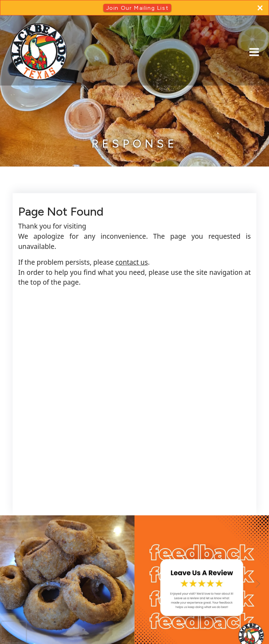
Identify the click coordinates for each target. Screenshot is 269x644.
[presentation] (14, 632)
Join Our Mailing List (137, 8)
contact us (132, 262)
